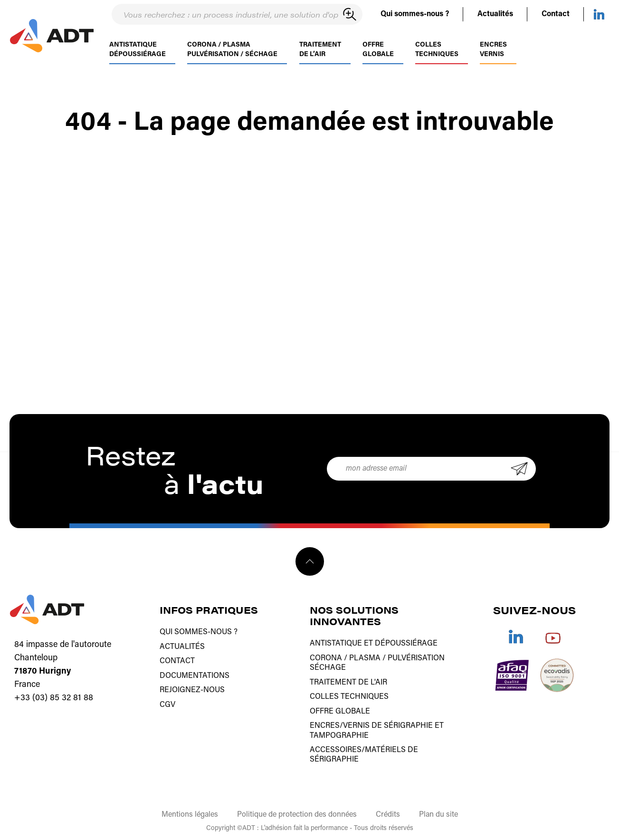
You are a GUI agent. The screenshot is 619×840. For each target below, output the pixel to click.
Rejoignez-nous (192, 689)
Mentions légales (190, 812)
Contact (556, 14)
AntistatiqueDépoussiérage (138, 56)
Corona (326, 658)
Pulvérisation (416, 658)
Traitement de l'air (348, 682)
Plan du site (438, 812)
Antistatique (336, 644)
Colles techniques (437, 56)
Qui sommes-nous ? (415, 14)
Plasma (365, 658)
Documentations (195, 675)
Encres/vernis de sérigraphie (371, 724)
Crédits (388, 812)
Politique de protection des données (297, 812)
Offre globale (378, 56)
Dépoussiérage (406, 644)
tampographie (339, 734)
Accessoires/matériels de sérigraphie (364, 753)
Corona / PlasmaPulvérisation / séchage (232, 56)
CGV (167, 704)
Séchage (328, 667)
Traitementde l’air (320, 56)
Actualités (495, 14)
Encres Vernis (493, 56)
